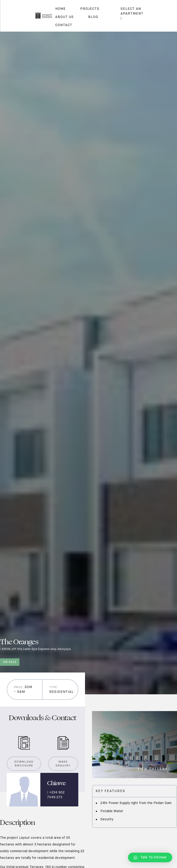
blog (93, 17)
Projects (90, 9)
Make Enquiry (63, 764)
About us (64, 17)
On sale (10, 662)
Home (61, 9)
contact (64, 25)
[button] (150, 857)
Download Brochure (24, 764)
